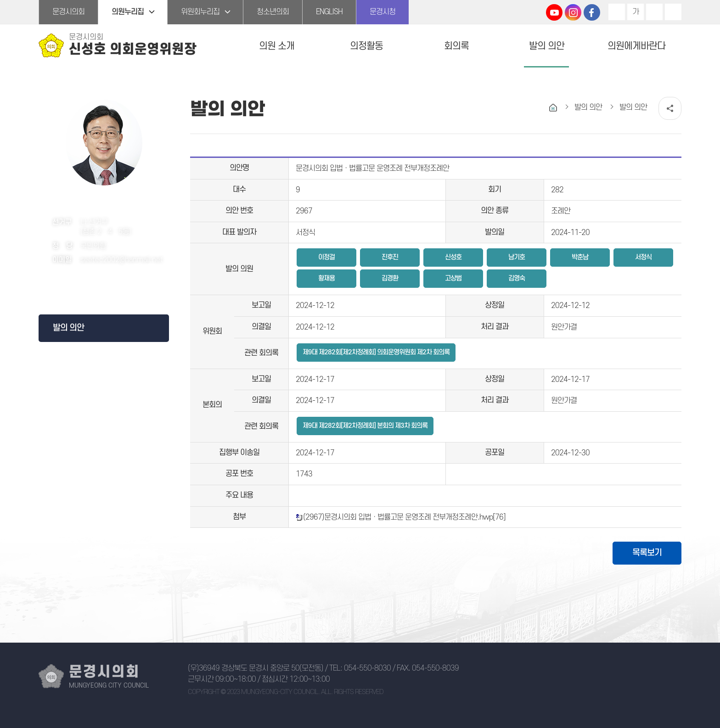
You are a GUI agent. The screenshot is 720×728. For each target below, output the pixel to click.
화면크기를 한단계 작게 (654, 12)
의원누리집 (128, 12)
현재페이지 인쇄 (673, 12)
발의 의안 (547, 46)
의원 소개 (277, 46)
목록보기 (647, 553)
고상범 (453, 278)
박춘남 (580, 257)
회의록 (456, 46)
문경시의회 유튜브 (554, 12)
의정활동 (366, 46)
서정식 (643, 257)
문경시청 (382, 12)
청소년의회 (273, 12)
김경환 (390, 278)
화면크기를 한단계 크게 (617, 12)
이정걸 (326, 257)
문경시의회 (68, 12)
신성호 (453, 257)
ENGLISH (329, 12)
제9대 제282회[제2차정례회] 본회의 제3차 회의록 (365, 426)
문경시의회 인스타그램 (573, 12)
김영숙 (517, 278)
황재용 (326, 278)
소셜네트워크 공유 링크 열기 (670, 108)
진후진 (390, 257)
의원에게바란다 (636, 46)
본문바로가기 (0, 0)
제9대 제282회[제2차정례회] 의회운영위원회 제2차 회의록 (376, 352)
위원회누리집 (200, 12)
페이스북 (101, 285)
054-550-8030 (367, 668)
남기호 (517, 257)
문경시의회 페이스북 (592, 12)
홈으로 (553, 108)
